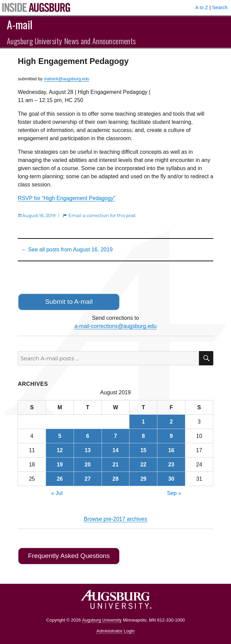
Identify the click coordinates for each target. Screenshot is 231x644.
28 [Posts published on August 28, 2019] (115, 479)
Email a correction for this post (102, 215)
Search (220, 7)
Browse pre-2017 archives (115, 519)
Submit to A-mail (69, 302)
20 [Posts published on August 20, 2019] (88, 465)
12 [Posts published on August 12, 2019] (60, 450)
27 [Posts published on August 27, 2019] (88, 479)
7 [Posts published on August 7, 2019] (116, 436)
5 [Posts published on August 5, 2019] (60, 436)
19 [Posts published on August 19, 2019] (60, 465)
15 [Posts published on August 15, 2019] (143, 450)
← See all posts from (67, 250)
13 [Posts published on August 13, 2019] (88, 450)
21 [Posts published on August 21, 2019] (115, 465)
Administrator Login (115, 631)
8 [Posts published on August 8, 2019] (143, 436)
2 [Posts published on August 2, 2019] (171, 422)
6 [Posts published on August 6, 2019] (88, 436)
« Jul (57, 493)
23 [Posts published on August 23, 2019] (171, 465)
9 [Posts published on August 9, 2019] (171, 436)
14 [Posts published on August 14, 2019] (115, 450)
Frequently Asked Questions (69, 556)
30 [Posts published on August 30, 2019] (171, 479)
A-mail (20, 24)
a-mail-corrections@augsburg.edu (115, 326)
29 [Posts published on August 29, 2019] (143, 479)
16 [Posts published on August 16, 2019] (171, 450)
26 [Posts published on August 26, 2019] (60, 479)
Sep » (174, 493)
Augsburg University (102, 620)
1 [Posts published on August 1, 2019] (143, 422)
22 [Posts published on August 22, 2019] (143, 465)
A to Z (202, 7)
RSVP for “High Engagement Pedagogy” (66, 198)
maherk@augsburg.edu (66, 79)
